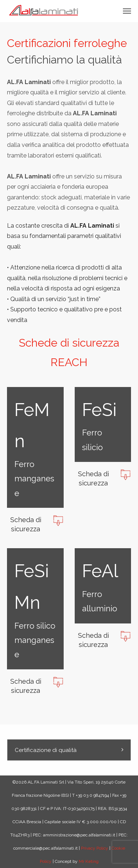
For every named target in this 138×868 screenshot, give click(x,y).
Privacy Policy (95, 848)
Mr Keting (89, 861)
